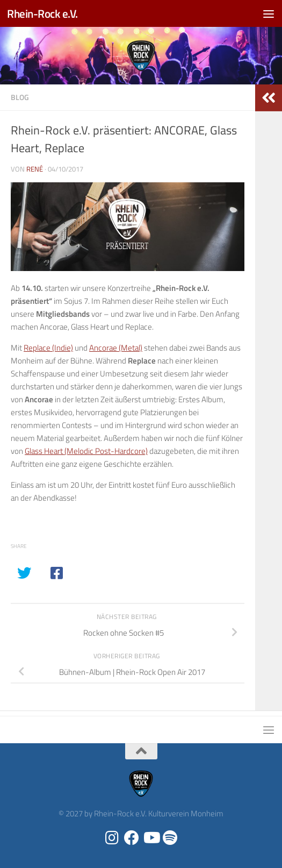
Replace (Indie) (48, 348)
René (35, 169)
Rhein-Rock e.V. (42, 13)
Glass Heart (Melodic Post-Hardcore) (86, 451)
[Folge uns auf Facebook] (132, 838)
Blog (20, 97)
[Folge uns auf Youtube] (151, 838)
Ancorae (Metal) (116, 348)
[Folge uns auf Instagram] (112, 838)
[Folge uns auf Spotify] (170, 838)
